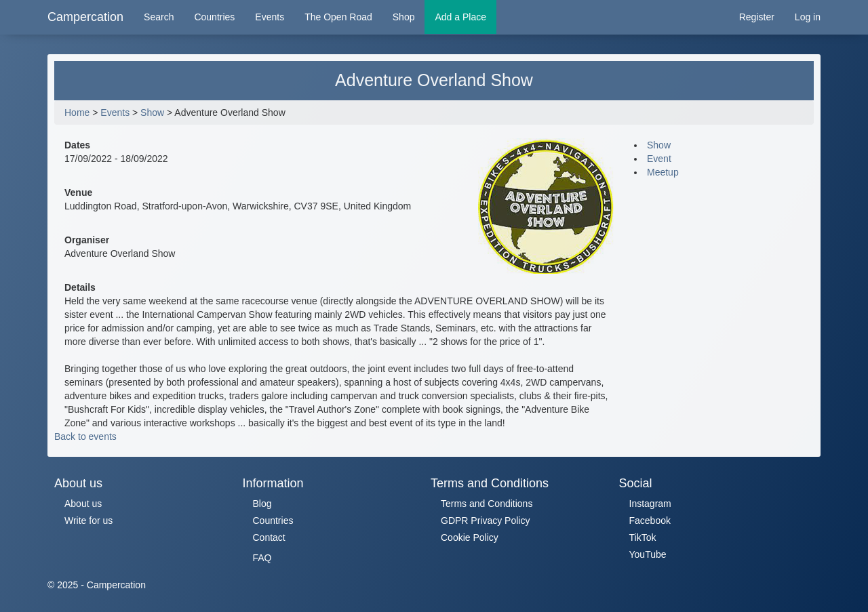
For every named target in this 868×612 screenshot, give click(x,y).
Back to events (85, 436)
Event (659, 159)
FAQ (262, 558)
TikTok (643, 537)
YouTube (648, 554)
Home (77, 113)
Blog (262, 504)
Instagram (650, 504)
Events (270, 17)
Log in (808, 17)
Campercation (85, 17)
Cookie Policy (470, 537)
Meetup (663, 172)
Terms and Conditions (487, 504)
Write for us (88, 521)
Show (152, 113)
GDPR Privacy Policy (485, 521)
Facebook (650, 521)
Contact (269, 537)
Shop (404, 17)
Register (757, 17)
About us (83, 504)
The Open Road (338, 17)
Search (159, 17)
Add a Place (460, 17)
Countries (214, 17)
